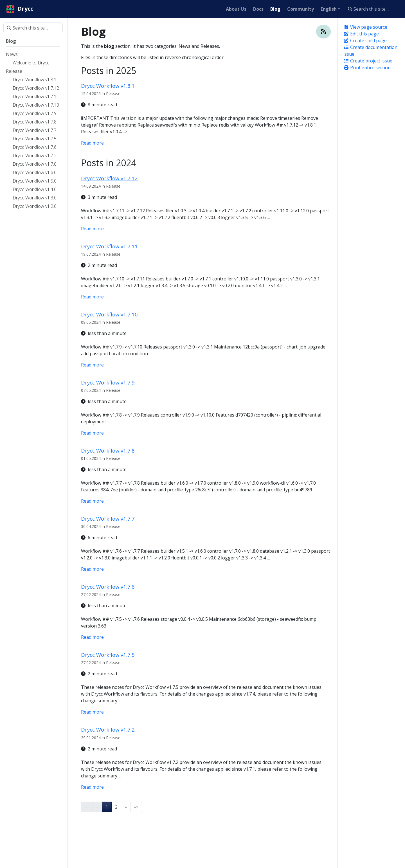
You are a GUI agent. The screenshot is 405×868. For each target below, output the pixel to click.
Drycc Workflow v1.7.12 (109, 178)
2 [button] (116, 807)
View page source (365, 27)
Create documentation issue (370, 51)
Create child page (365, 41)
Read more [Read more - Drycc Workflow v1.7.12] (92, 229)
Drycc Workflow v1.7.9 (108, 382)
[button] (126, 807)
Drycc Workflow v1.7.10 (109, 314)
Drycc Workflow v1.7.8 (108, 450)
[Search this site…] (373, 9)
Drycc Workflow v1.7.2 (108, 729)
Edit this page (361, 34)
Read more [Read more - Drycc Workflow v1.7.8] (92, 501)
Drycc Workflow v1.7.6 (108, 587)
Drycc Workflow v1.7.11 (109, 246)
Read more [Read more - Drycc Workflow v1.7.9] (92, 433)
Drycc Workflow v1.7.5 (108, 655)
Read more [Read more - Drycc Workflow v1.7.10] (92, 365)
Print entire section (367, 68)
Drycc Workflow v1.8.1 (108, 86)
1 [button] (107, 807)
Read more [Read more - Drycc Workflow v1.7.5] (92, 712)
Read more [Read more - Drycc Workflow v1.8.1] (92, 143)
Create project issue (368, 61)
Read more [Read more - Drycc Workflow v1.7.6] (92, 637)
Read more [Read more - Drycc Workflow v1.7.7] (92, 569)
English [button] (329, 9)
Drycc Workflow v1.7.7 (108, 519)
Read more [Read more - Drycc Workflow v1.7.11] (92, 297)
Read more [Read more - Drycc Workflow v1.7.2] (92, 787)
